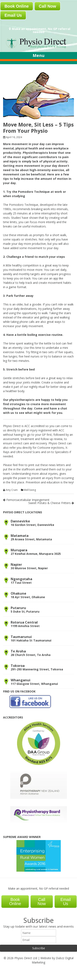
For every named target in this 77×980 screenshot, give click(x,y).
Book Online (17, 6)
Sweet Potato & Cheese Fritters (51, 503)
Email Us (13, 15)
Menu (39, 55)
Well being (30, 490)
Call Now (47, 6)
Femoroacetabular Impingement (26, 500)
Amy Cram (12, 490)
